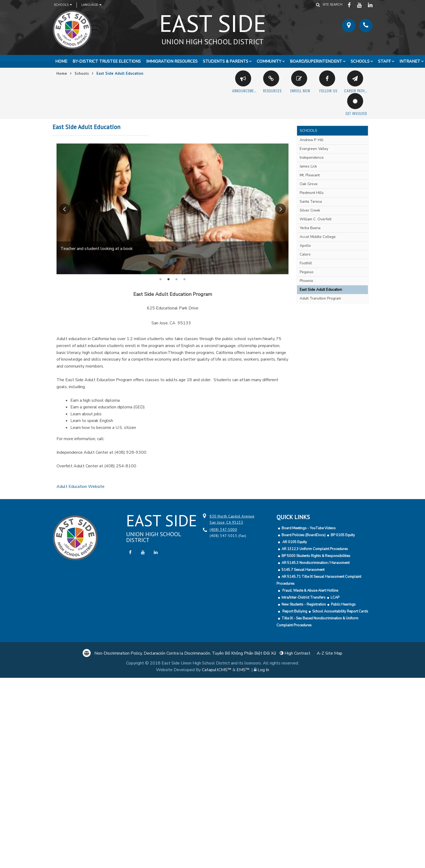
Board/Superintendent (316, 61)
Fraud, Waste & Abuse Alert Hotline (310, 591)
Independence (312, 158)
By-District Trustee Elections (107, 61)
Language (91, 5)
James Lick (308, 166)
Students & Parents (226, 61)
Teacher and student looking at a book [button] (169, 279)
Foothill (306, 263)
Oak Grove (309, 184)
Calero (305, 254)
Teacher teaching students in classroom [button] (185, 279)
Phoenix (306, 281)
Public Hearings (343, 604)
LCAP (335, 598)
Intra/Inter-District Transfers (304, 598)
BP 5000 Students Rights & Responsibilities (316, 556)
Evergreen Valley (314, 149)
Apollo (305, 246)
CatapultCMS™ (217, 670)
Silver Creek (310, 210)
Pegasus (307, 272)
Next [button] (280, 209)
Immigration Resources (172, 61)
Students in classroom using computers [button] (161, 279)
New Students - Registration (304, 604)
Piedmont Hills (312, 193)
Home (61, 61)
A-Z (330, 653)
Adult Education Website (81, 487)
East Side (212, 26)
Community (269, 61)
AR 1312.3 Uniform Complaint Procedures (315, 549)
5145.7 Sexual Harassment (303, 570)
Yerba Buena (310, 228)
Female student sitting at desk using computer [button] (177, 279)
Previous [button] (65, 209)
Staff (384, 61)
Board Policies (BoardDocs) (304, 535)
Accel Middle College (318, 237)
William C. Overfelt (316, 219)
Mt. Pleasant (310, 175)
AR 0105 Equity (294, 542)
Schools (63, 5)
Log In (263, 670)
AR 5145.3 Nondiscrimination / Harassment (316, 563)
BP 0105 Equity (343, 535)
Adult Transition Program (320, 298)
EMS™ (243, 670)
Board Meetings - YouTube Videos (309, 528)
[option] (173, 209)
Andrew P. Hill (312, 140)
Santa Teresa (311, 202)
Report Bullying (294, 611)
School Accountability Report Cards (340, 611)
